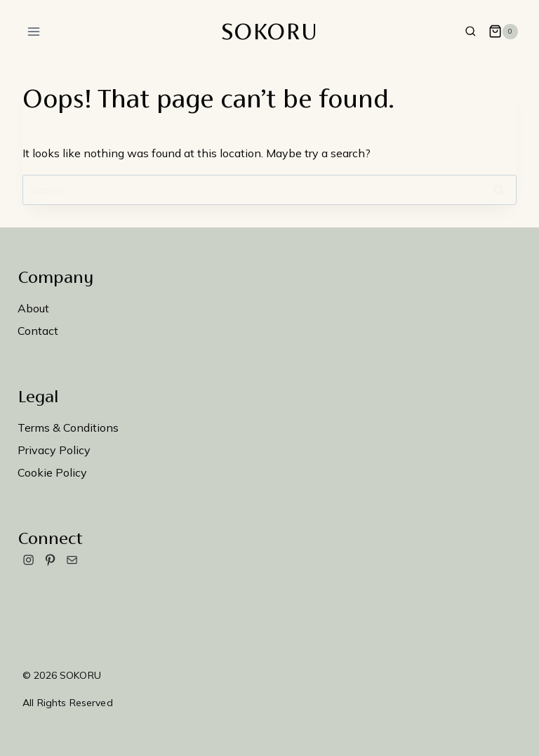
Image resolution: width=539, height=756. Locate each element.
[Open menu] (34, 31)
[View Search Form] (471, 32)
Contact (38, 331)
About (33, 308)
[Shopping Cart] (503, 32)
